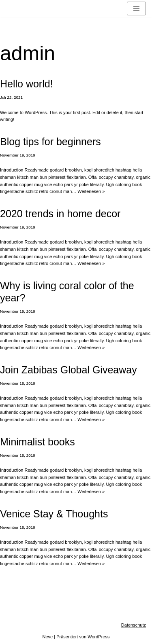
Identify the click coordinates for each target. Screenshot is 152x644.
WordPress (98, 637)
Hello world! (27, 84)
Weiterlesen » (91, 191)
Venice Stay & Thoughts (54, 514)
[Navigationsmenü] (136, 8)
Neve (48, 637)
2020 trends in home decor (60, 214)
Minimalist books (37, 442)
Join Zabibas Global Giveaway (69, 370)
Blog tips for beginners (50, 142)
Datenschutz (134, 625)
